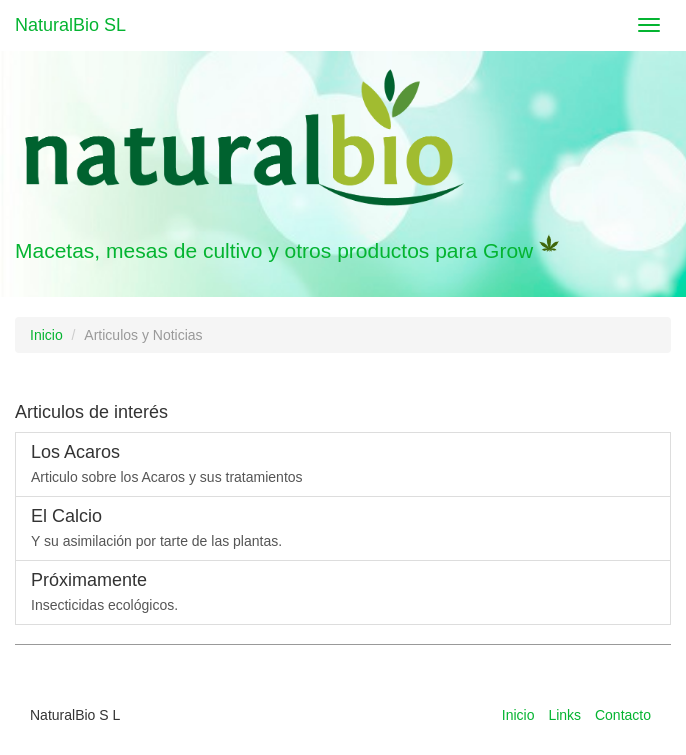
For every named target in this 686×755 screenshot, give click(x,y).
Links (564, 715)
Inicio (46, 335)
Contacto (623, 715)
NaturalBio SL (70, 25)
